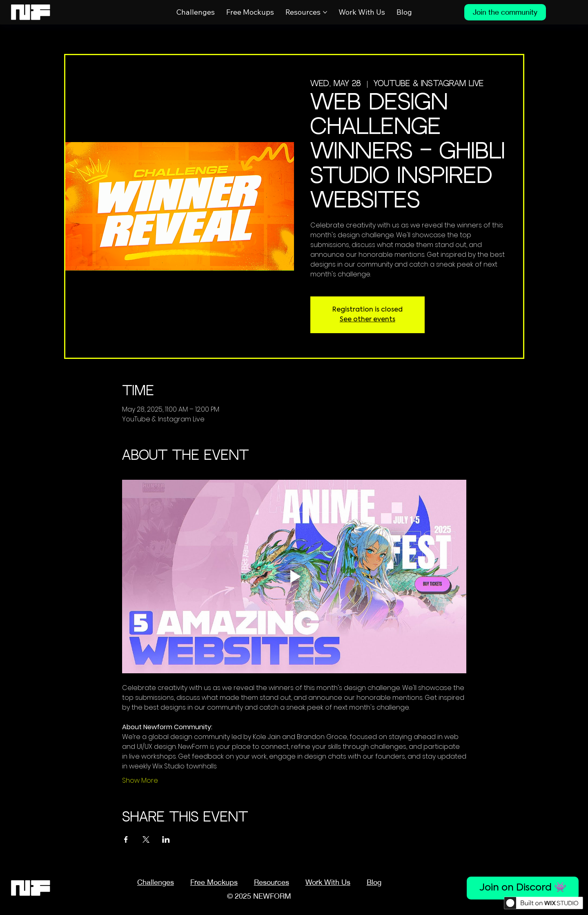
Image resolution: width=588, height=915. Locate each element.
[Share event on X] (146, 839)
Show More (140, 781)
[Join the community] (505, 12)
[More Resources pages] (325, 12)
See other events (367, 320)
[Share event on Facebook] (126, 839)
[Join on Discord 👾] (523, 888)
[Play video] (294, 577)
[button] (272, 882)
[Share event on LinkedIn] (166, 839)
